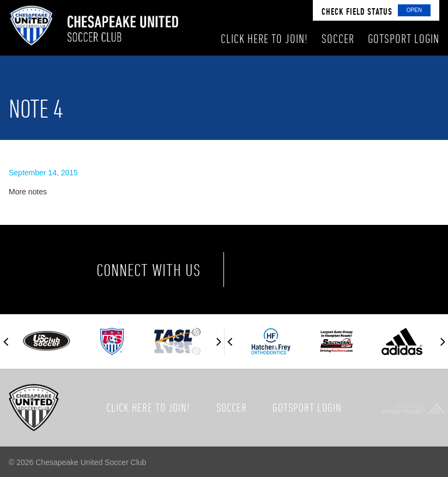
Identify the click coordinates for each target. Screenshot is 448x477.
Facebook (264, 270)
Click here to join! (148, 407)
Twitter (310, 270)
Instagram (356, 270)
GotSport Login (307, 407)
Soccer (232, 407)
